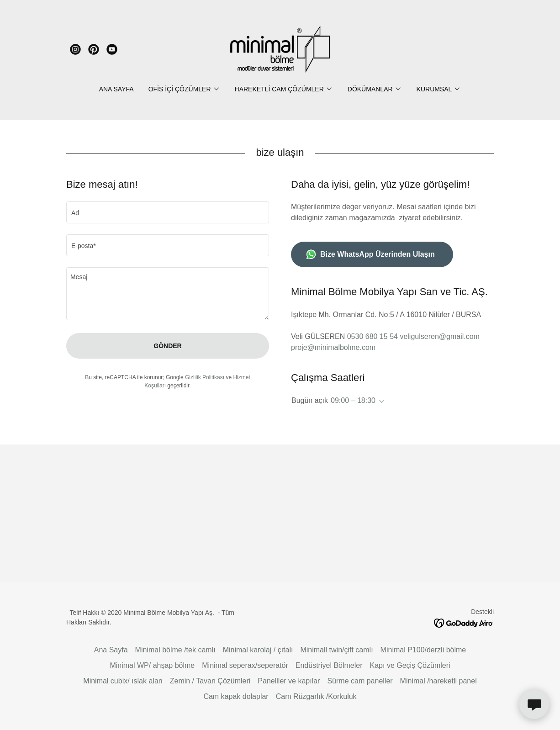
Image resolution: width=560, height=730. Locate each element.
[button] (184, 89)
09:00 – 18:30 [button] (353, 400)
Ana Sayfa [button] (111, 650)
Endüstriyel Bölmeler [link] (329, 665)
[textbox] (168, 212)
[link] (75, 49)
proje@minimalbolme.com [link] (333, 347)
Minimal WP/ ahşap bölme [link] (152, 665)
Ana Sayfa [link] (116, 89)
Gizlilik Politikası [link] (205, 377)
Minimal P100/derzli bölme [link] (423, 650)
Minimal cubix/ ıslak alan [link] (123, 681)
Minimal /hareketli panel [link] (438, 681)
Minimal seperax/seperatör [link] (245, 665)
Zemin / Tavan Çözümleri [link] (210, 681)
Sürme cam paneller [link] (360, 681)
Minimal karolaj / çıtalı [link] (258, 650)
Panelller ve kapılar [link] (289, 681)
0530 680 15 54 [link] (372, 336)
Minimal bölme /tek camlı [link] (175, 650)
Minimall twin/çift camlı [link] (336, 650)
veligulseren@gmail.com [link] (440, 336)
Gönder (167, 346)
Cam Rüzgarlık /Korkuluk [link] (316, 696)
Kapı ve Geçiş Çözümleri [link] (410, 665)
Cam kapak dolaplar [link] (236, 696)
